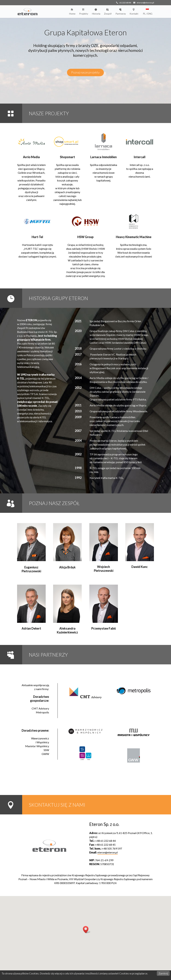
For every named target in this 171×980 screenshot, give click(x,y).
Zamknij (163, 973)
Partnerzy (121, 11)
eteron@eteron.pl (108, 852)
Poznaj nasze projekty (85, 72)
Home (72, 11)
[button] (87, 930)
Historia (96, 11)
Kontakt (134, 11)
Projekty (84, 11)
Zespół (108, 11)
